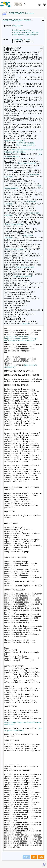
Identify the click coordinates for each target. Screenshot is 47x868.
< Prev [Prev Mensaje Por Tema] (27, 40)
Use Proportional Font (22, 30)
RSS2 (41, 857)
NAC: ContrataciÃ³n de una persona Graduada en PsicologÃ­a (23, 151)
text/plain (26, 324)
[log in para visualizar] (14, 141)
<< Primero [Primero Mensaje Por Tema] (18, 40)
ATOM (27, 857)
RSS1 (34, 857)
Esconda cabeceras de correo (25, 35)
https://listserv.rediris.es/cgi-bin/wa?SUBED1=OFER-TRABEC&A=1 (21, 340)
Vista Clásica (17, 26)
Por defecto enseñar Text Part (25, 33)
